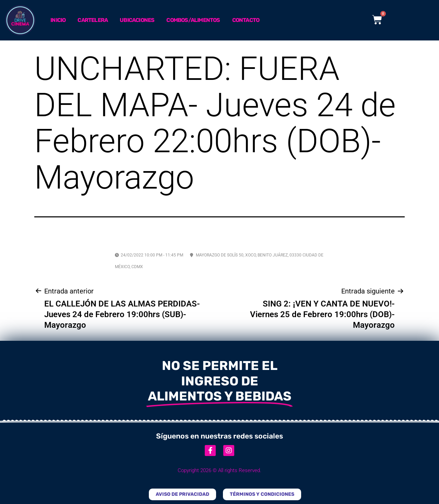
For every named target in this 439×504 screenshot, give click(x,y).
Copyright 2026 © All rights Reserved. (219, 470)
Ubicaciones (137, 20)
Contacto (246, 20)
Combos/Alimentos (193, 20)
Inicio (58, 20)
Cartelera (93, 20)
